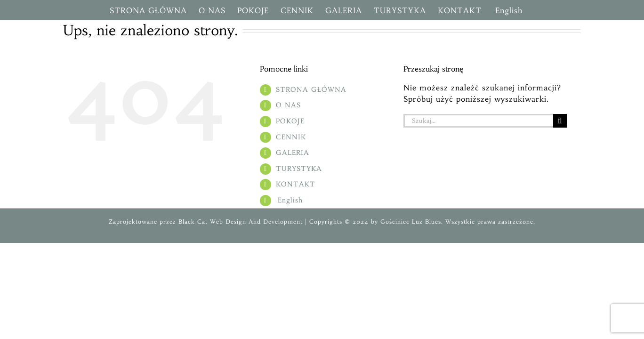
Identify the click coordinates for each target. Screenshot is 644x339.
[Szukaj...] (478, 121)
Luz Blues (425, 222)
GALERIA (293, 153)
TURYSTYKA (299, 169)
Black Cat (192, 222)
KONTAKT (296, 184)
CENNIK (291, 137)
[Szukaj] (560, 121)
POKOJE (290, 121)
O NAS (288, 105)
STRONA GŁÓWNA (311, 89)
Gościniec (395, 222)
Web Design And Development (256, 222)
